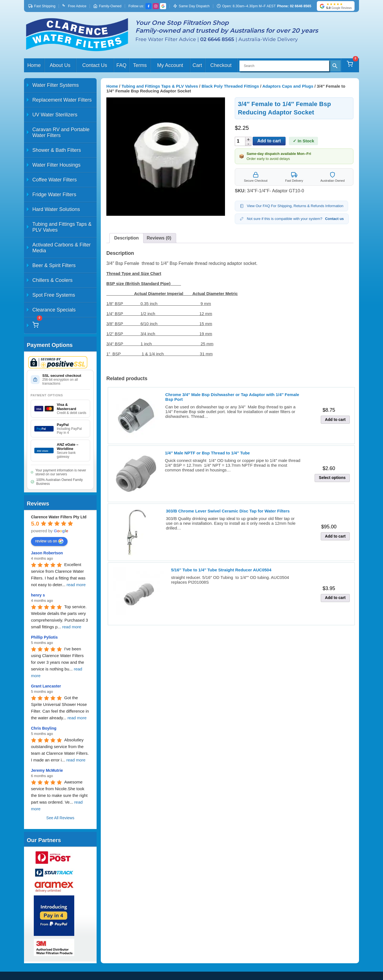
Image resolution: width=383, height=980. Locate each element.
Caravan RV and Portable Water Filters (61, 132)
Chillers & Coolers (52, 280)
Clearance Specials (54, 310)
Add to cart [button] (335, 420)
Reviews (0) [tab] (159, 238)
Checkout (221, 65)
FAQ (121, 65)
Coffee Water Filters (55, 180)
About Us (60, 65)
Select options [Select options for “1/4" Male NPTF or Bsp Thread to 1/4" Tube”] (332, 478)
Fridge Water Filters (54, 195)
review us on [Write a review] (49, 541)
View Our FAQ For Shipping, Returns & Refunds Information (291, 206)
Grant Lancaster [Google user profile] (46, 686)
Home (34, 65)
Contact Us (95, 65)
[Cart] (350, 65)
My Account (170, 65)
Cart (197, 65)
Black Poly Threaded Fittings (230, 86)
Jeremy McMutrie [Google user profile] (47, 770)
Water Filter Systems (56, 85)
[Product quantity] (241, 142)
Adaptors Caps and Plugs (288, 86)
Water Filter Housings (56, 165)
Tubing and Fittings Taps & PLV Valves (62, 227)
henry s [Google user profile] (38, 595)
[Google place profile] (59, 517)
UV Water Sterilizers (55, 115)
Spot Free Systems (54, 295)
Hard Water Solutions (56, 209)
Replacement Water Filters (62, 100)
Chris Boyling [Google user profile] (44, 728)
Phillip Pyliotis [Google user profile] (44, 637)
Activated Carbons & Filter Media (62, 248)
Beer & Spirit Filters (54, 265)
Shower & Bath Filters (57, 150)
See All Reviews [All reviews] (60, 818)
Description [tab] (126, 238)
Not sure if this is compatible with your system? (292, 219)
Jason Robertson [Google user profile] (47, 553)
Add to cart (269, 141)
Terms (140, 65)
